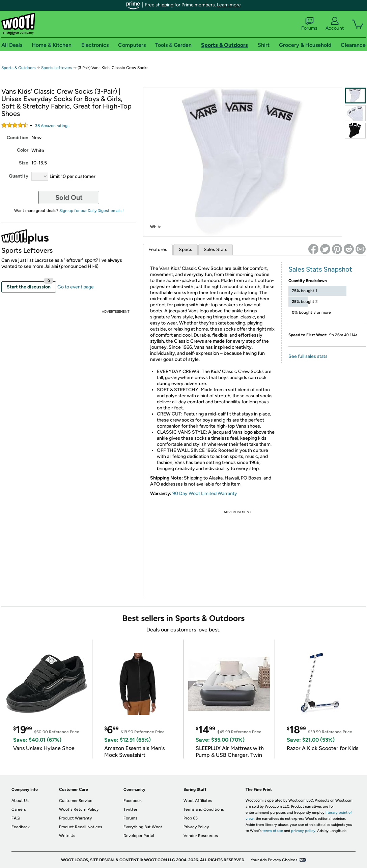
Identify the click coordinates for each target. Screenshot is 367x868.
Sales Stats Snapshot (320, 269)
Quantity (19, 176)
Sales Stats (216, 250)
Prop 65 (191, 818)
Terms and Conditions (204, 809)
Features (158, 250)
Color (23, 150)
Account (335, 24)
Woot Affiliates (198, 801)
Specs (186, 250)
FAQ (16, 818)
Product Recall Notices (81, 827)
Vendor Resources (201, 836)
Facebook (133, 801)
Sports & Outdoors (19, 68)
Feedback (21, 827)
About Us (20, 801)
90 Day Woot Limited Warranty (205, 493)
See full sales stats (308, 356)
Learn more (229, 5)
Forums (309, 24)
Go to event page (76, 287)
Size (24, 163)
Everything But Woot (143, 827)
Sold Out (69, 197)
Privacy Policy (196, 827)
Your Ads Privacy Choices (274, 860)
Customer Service (76, 801)
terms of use (273, 831)
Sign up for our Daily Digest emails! (92, 211)
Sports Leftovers (57, 68)
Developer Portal (139, 836)
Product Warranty (75, 818)
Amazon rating (52, 126)
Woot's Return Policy (79, 809)
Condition (18, 138)
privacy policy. (304, 831)
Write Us (67, 836)
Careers (19, 809)
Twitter (130, 809)
